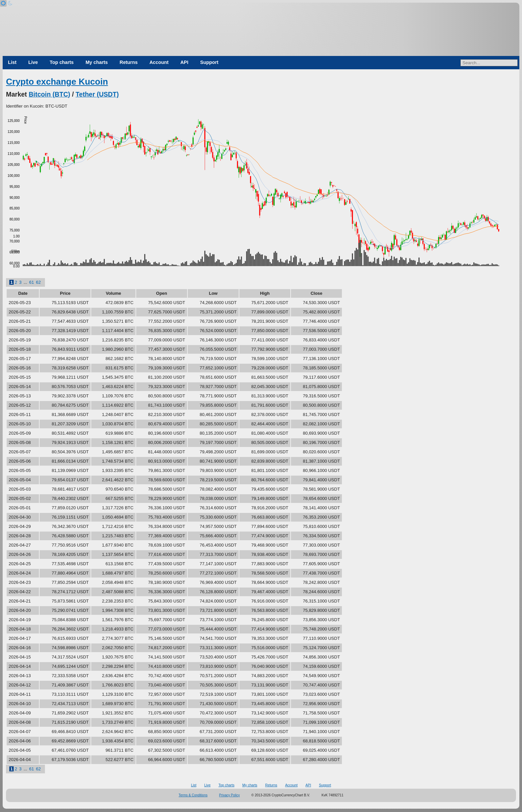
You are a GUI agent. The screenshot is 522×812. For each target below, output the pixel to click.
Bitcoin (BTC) (49, 94)
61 (32, 282)
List (12, 62)
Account (159, 62)
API (184, 62)
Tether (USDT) (97, 94)
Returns (129, 62)
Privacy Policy (229, 795)
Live (33, 62)
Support (209, 62)
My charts (97, 62)
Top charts (62, 62)
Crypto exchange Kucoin (57, 82)
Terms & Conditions (193, 795)
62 (38, 282)
